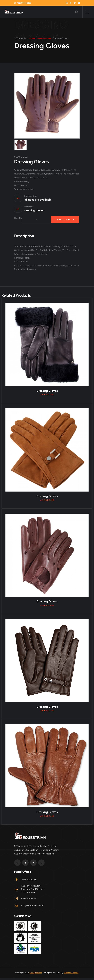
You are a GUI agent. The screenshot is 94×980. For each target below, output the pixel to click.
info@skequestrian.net (32, 907)
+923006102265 (23, 3)
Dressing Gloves (47, 391)
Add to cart (65, 219)
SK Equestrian (36, 974)
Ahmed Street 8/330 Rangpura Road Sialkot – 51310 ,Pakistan (33, 891)
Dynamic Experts (71, 974)
